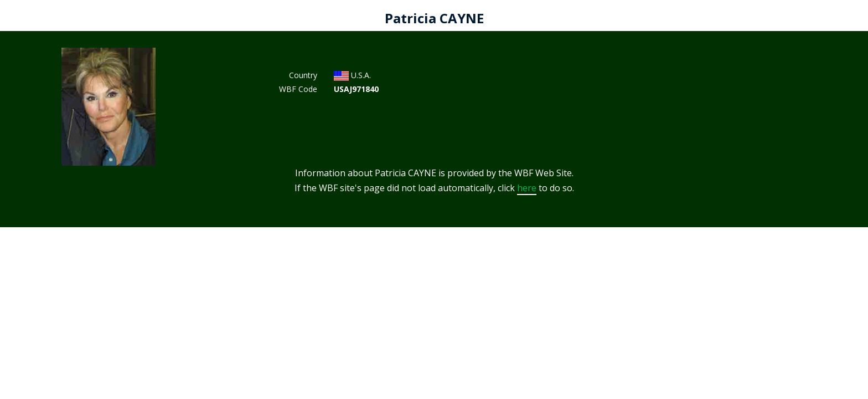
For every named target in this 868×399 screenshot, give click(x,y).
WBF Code (298, 89)
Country (303, 75)
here (527, 188)
